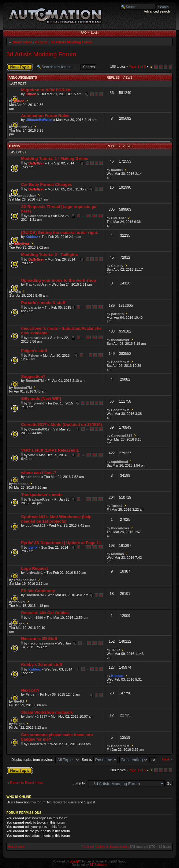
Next (165, 759)
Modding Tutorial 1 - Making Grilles (55, 158)
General (41, 42)
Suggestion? (33, 376)
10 (100, 355)
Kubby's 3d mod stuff (42, 665)
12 (94, 307)
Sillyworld (36, 403)
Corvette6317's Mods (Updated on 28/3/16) (62, 425)
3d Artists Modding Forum (71, 42)
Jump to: (79, 783)
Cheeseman (38, 216)
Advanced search (157, 11)
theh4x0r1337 (36, 716)
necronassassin (41, 643)
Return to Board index (26, 783)
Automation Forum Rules (45, 116)
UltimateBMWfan (39, 120)
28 (94, 455)
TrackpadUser (25, 196)
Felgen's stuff (34, 351)
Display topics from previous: (46, 760)
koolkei (117, 170)
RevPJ (19, 701)
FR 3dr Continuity (38, 591)
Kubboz (32, 237)
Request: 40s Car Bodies (45, 613)
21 (100, 216)
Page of (137, 66)
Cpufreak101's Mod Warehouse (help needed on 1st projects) (56, 519)
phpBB (74, 861)
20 (94, 216)
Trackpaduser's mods (42, 495)
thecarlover (37, 338)
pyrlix (33, 547)
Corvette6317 (39, 429)
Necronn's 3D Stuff (39, 639)
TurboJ (117, 506)
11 (88, 307)
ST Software (98, 865)
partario (35, 307)
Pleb (17, 292)
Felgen (34, 355)
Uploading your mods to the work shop (59, 280)
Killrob (31, 94)
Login (95, 33)
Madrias (117, 554)
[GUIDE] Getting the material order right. (60, 233)
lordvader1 (34, 573)
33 (100, 337)
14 (100, 499)
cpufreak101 (35, 525)
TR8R (116, 650)
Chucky (117, 266)
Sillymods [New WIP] (41, 398)
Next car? (30, 690)
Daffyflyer (36, 163)
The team (88, 847)
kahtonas (33, 477)
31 (88, 337)
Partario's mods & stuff (43, 303)
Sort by (100, 760)
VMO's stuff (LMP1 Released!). (50, 450)
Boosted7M (120, 362)
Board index (22, 42)
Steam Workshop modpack (47, 712)
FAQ (84, 33)
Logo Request (35, 568)
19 (88, 216)
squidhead (119, 462)
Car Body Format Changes (47, 184)
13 (100, 307)
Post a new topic (20, 67)
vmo (32, 455)
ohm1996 (36, 618)
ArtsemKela (23, 127)
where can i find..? (39, 473)
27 (88, 455)
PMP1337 (118, 218)
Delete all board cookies (113, 847)
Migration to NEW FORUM (46, 90)
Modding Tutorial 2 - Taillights (50, 255)
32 (94, 337)
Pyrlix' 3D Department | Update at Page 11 (61, 543)
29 (100, 455)
